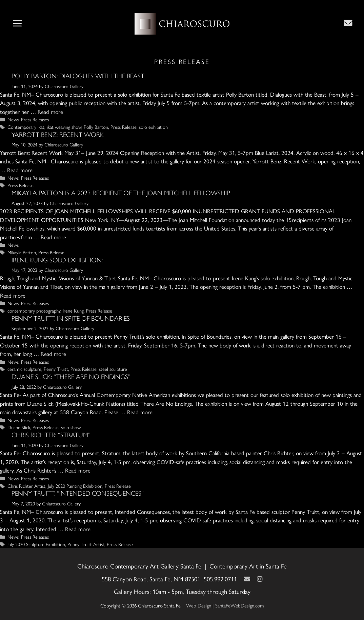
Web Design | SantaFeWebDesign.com (225, 605)
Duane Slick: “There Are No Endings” (71, 377)
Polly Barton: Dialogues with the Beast (78, 76)
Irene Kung (73, 311)
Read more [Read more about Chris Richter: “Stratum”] (78, 470)
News (13, 119)
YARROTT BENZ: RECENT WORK (58, 135)
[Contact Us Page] (348, 23)
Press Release (124, 127)
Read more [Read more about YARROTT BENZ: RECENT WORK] (20, 170)
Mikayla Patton (22, 252)
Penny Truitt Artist (86, 544)
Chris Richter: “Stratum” (51, 435)
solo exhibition (153, 127)
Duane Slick (19, 427)
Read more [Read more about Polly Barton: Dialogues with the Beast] (50, 112)
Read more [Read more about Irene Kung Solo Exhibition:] (13, 295)
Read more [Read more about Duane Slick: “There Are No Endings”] (140, 412)
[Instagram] (260, 579)
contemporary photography (34, 311)
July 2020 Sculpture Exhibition (36, 544)
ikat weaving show (64, 127)
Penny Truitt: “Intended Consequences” (78, 493)
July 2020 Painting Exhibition (75, 486)
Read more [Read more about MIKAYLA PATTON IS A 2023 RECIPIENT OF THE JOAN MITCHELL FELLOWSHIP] (53, 237)
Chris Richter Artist (26, 486)
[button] (17, 24)
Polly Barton (96, 127)
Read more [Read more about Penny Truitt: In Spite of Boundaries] (53, 354)
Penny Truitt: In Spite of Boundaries (71, 318)
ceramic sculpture (24, 369)
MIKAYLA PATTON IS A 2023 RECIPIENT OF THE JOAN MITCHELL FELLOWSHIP (121, 193)
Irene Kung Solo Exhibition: (57, 260)
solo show (71, 427)
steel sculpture (113, 369)
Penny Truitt (56, 369)
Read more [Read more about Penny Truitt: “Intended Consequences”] (78, 529)
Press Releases (35, 119)
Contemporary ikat (26, 127)
